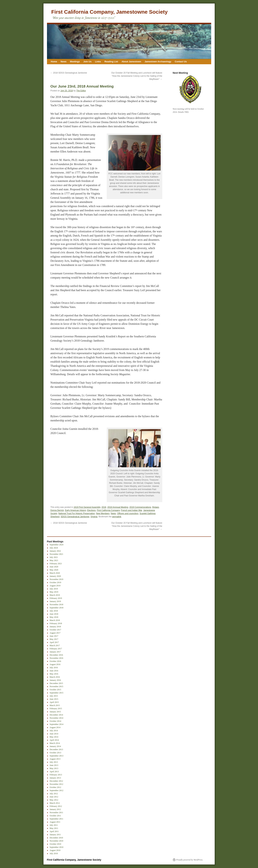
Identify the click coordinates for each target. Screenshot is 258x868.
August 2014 (55, 727)
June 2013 (54, 765)
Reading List (111, 62)
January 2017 (55, 652)
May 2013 (54, 768)
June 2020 (54, 567)
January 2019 (55, 601)
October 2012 (55, 787)
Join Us (87, 62)
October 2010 (55, 844)
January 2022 (55, 551)
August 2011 (55, 822)
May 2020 (54, 570)
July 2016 (54, 668)
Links (98, 62)
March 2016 (55, 677)
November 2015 (56, 686)
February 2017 (56, 649)
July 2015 (54, 696)
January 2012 (55, 809)
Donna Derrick (57, 510)
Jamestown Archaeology (158, 62)
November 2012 (56, 784)
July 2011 (54, 825)
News (64, 62)
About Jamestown (131, 62)
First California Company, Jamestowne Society (110, 12)
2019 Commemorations (140, 507)
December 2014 (56, 715)
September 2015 (56, 693)
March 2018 (55, 620)
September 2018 (56, 608)
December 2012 (56, 781)
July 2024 (54, 548)
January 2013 (55, 778)
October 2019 (55, 582)
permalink (117, 517)
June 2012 (54, 797)
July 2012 (54, 794)
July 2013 (54, 762)
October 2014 (55, 721)
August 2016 (55, 664)
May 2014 (54, 737)
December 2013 (56, 749)
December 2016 (56, 655)
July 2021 (54, 557)
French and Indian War (131, 510)
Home (54, 62)
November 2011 (56, 813)
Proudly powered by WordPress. (190, 860)
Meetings (75, 62)
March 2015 (55, 705)
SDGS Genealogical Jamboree (75, 517)
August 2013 (55, 759)
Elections (91, 510)
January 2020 (55, 576)
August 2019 (55, 586)
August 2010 (55, 850)
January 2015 (55, 712)
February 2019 (56, 598)
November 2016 (56, 658)
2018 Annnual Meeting (118, 507)
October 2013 (55, 753)
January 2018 (55, 627)
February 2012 (56, 806)
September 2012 (56, 790)
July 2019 (54, 589)
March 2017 (55, 645)
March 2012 (55, 803)
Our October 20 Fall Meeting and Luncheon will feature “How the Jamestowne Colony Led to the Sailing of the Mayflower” (137, 76)
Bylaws (156, 507)
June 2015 (54, 699)
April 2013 (54, 772)
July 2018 (54, 611)
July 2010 (54, 853)
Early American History (75, 510)
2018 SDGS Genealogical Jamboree (69, 73)
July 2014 (54, 731)
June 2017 (54, 636)
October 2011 (55, 816)
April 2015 (54, 702)
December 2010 (56, 838)
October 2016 (55, 661)
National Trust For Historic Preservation (77, 513)
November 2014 (56, 718)
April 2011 (54, 831)
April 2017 (54, 642)
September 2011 (56, 819)
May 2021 (54, 560)
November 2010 (56, 841)
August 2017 (55, 633)
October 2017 (55, 630)
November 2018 (56, 605)
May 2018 (54, 617)
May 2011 (54, 828)
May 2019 (54, 592)
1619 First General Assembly (87, 507)
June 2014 (54, 734)
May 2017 (54, 639)
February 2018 (56, 623)
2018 (104, 507)
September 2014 (56, 724)
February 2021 (56, 564)
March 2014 (55, 743)
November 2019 (56, 579)
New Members (103, 513)
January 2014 (55, 746)
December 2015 (56, 683)
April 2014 (54, 740)
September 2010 (56, 847)
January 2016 (55, 680)
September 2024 (56, 545)
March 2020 (55, 573)
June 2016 (54, 671)
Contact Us (181, 62)
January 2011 (55, 835)
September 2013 (56, 756)
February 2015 (56, 709)
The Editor (81, 91)
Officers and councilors (128, 513)
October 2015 (55, 690)
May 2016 (54, 674)
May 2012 (54, 800)
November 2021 (56, 554)
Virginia (94, 517)
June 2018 (54, 614)
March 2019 (55, 595)
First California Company (108, 510)
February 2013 (56, 775)
